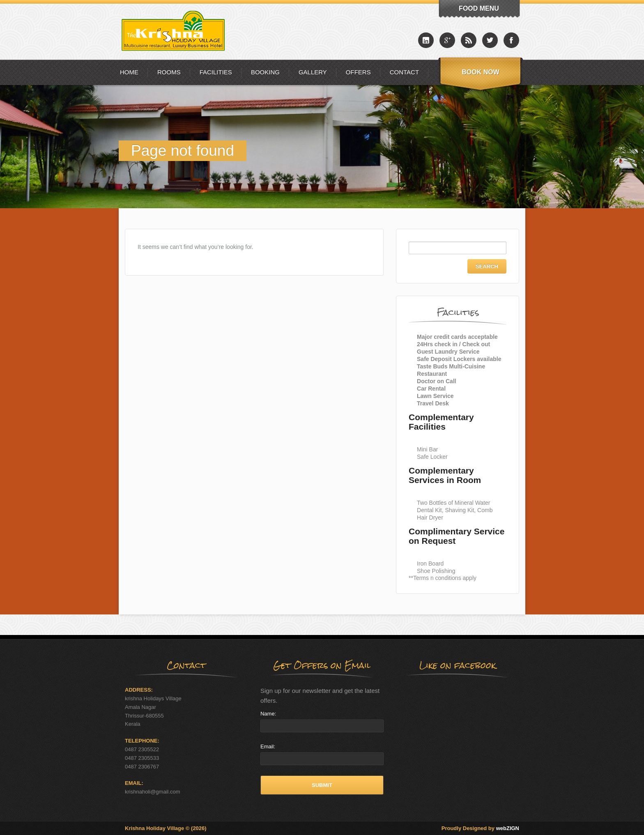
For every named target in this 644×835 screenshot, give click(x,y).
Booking (265, 72)
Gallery (313, 72)
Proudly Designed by (480, 828)
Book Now (481, 72)
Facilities (216, 72)
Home (129, 72)
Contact (404, 72)
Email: (268, 746)
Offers (358, 72)
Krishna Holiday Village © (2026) (166, 828)
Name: (268, 714)
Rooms (169, 72)
